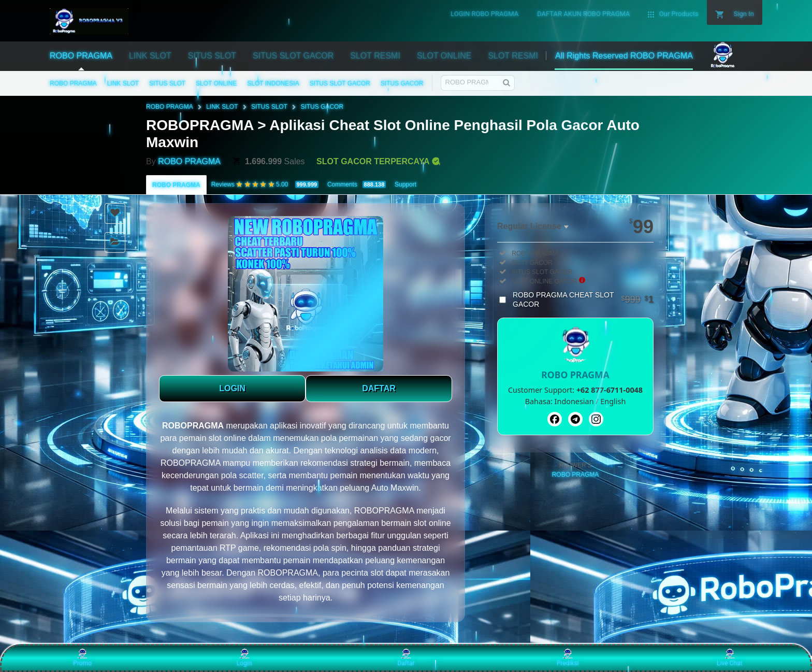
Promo (82, 657)
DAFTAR (379, 388)
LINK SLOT (123, 83)
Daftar (406, 657)
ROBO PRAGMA (73, 83)
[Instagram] (596, 419)
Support (405, 184)
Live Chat (729, 657)
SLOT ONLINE (216, 83)
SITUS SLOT (167, 83)
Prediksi (568, 657)
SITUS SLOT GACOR (340, 83)
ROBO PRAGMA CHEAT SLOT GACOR (583, 299)
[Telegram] (575, 419)
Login (244, 657)
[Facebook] (555, 419)
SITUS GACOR (402, 83)
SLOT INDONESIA (273, 83)
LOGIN (232, 388)
